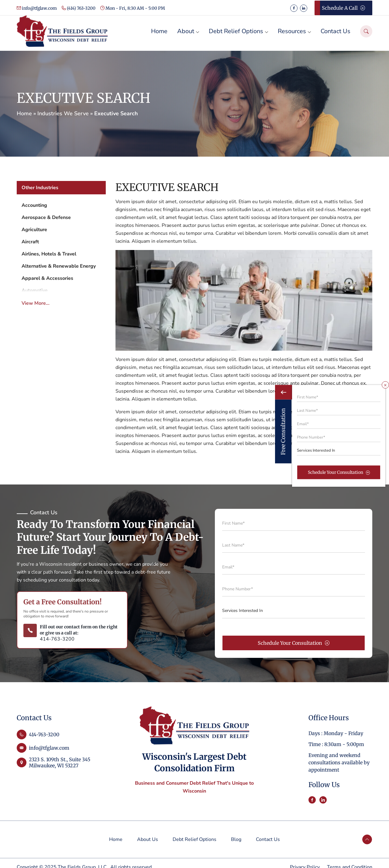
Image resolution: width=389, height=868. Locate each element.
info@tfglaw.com (37, 8)
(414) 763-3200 (79, 8)
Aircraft (30, 242)
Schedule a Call (343, 8)
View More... (36, 303)
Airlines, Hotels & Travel (49, 254)
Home (24, 113)
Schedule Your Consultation (294, 643)
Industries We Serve (63, 113)
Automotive (35, 290)
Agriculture (34, 230)
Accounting (34, 205)
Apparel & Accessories (47, 278)
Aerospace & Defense (46, 217)
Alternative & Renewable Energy (59, 266)
